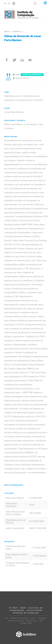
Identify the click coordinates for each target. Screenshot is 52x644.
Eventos (17, 32)
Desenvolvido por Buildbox (26, 634)
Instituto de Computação (21, 14)
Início (7, 32)
